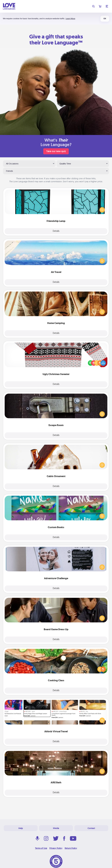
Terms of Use (41, 848)
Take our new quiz (56, 151)
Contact (91, 828)
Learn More (70, 19)
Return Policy (71, 848)
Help (21, 828)
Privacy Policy (56, 848)
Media (56, 828)
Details (56, 231)
